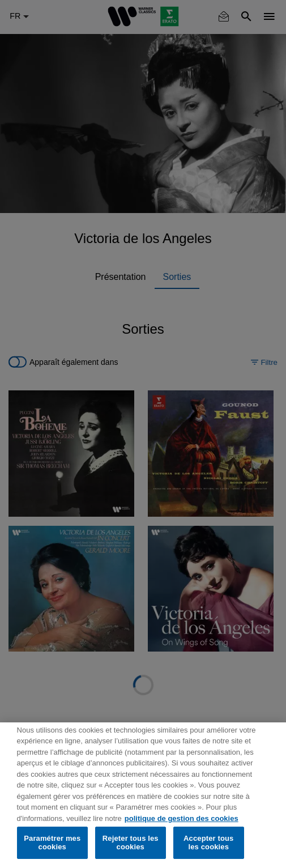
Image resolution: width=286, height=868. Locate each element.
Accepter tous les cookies (208, 843)
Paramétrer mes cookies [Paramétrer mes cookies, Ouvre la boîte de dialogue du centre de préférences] (52, 843)
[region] (143, 795)
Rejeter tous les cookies (131, 843)
